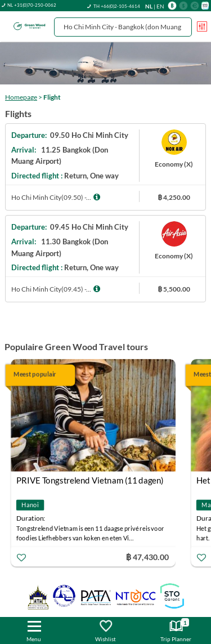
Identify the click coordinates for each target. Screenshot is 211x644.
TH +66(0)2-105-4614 (117, 6)
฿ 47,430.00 (147, 556)
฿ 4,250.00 (174, 197)
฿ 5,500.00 (174, 289)
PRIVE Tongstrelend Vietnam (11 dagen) (90, 480)
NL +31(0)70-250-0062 (32, 5)
